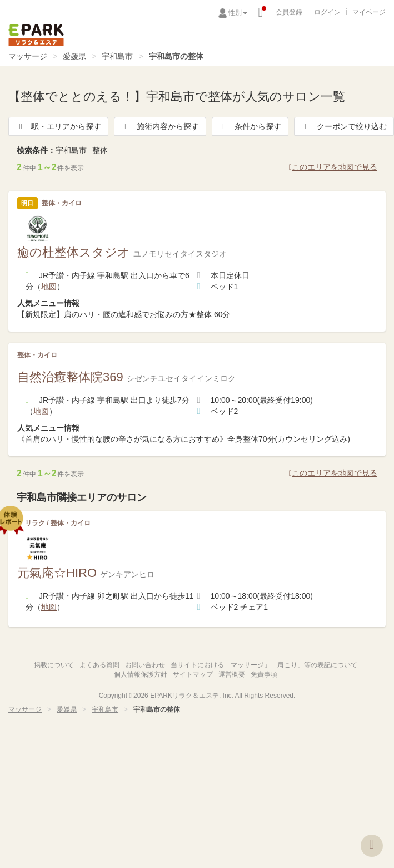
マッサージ (28, 56)
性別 (238, 13)
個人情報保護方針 (141, 674)
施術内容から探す (160, 126)
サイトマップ (193, 674)
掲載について (54, 665)
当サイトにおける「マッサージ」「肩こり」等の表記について (264, 665)
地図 (49, 287)
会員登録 (289, 12)
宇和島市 (117, 56)
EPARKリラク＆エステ (36, 35)
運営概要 (232, 674)
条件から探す (250, 126)
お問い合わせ (145, 665)
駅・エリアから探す (58, 126)
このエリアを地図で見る (333, 167)
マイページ (369, 12)
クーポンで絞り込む (344, 126)
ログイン (327, 12)
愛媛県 (74, 56)
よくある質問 (99, 665)
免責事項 (264, 674)
